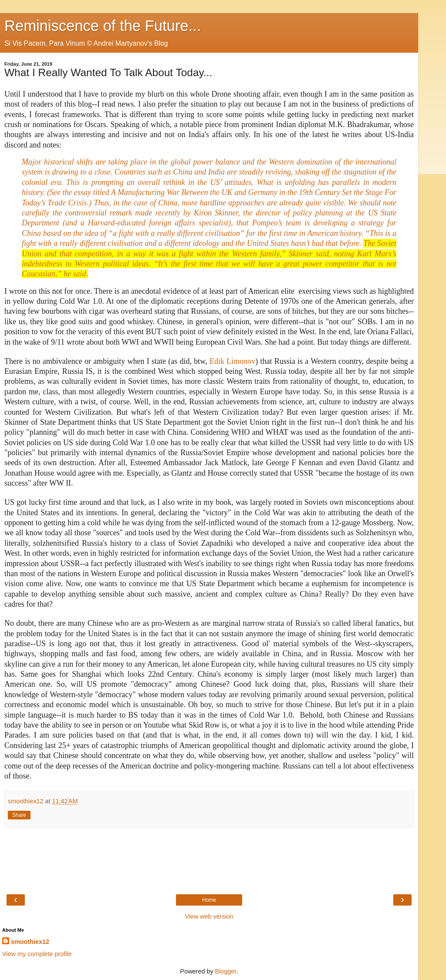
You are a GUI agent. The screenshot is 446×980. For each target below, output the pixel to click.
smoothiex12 (30, 942)
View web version (209, 916)
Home (209, 900)
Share (19, 815)
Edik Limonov (232, 361)
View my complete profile (37, 954)
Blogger (226, 971)
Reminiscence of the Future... (103, 26)
